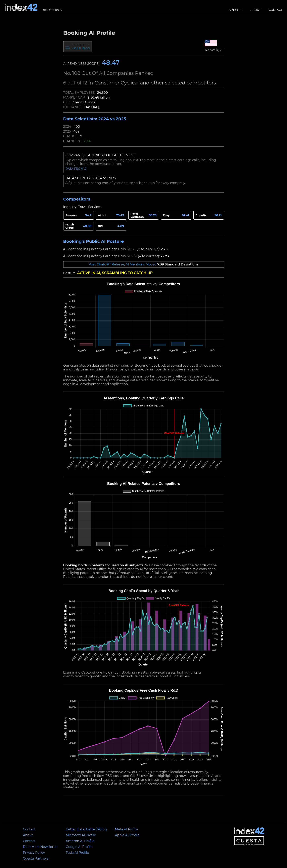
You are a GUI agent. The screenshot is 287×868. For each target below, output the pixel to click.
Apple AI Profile (127, 835)
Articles (236, 10)
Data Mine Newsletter (40, 847)
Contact (276, 10)
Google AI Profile (79, 847)
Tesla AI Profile (77, 853)
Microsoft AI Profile (81, 835)
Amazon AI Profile (80, 841)
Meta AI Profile (127, 829)
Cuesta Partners (36, 858)
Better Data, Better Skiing (86, 829)
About (256, 10)
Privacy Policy (34, 853)
